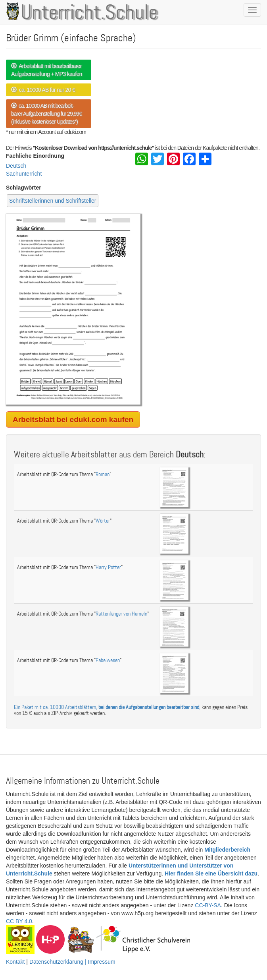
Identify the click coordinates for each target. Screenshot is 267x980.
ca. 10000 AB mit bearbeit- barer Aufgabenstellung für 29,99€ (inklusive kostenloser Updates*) (46, 114)
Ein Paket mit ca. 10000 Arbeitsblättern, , (107, 707)
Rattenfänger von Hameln (121, 614)
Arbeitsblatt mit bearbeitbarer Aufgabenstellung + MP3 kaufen (47, 70)
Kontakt (15, 962)
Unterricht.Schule (89, 13)
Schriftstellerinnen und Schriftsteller (53, 201)
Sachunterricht (24, 174)
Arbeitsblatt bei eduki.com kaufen (73, 419)
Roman (103, 474)
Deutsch (16, 166)
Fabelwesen (108, 660)
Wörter (103, 521)
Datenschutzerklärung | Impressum (72, 962)
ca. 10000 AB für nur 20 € (43, 90)
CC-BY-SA (208, 905)
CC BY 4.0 (19, 921)
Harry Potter (108, 567)
